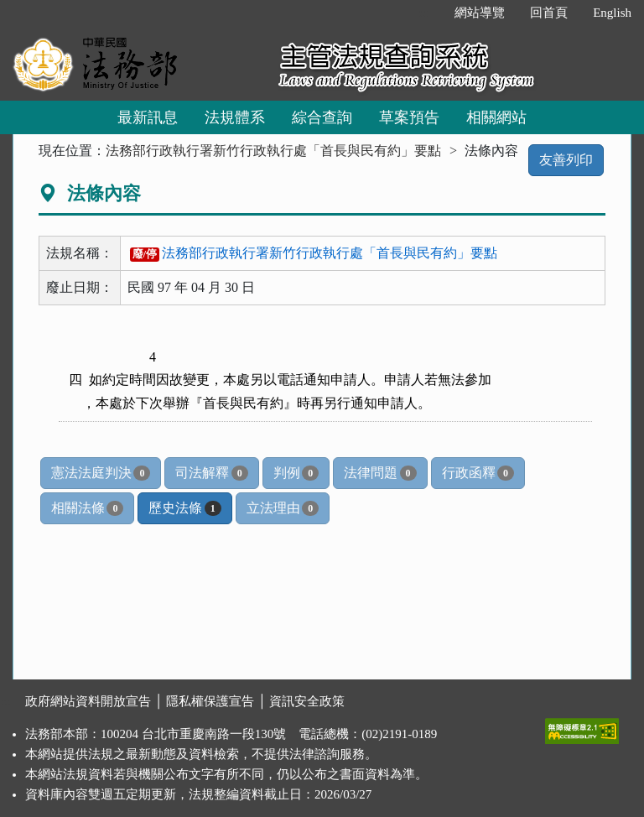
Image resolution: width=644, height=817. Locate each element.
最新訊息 (148, 117)
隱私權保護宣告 (210, 701)
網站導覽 (480, 13)
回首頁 (549, 13)
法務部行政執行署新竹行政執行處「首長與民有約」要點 (273, 151)
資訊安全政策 (307, 701)
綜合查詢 (322, 117)
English (612, 13)
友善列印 (566, 160)
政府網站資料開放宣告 (88, 701)
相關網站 (496, 117)
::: (425, 13)
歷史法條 (184, 508)
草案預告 (409, 117)
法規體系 (235, 117)
